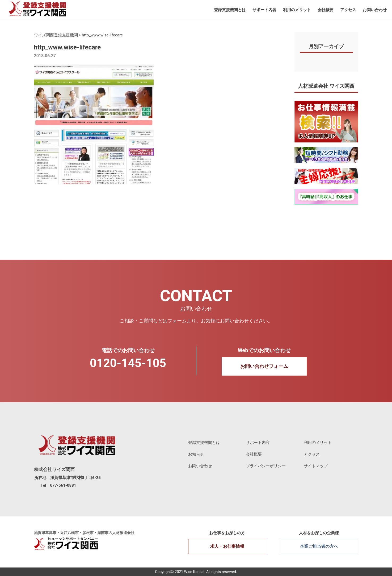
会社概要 (326, 10)
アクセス (348, 10)
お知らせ (196, 454)
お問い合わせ (375, 10)
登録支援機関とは (230, 10)
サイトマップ (316, 466)
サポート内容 (264, 10)
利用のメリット (297, 10)
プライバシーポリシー (266, 466)
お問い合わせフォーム (264, 366)
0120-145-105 (128, 363)
